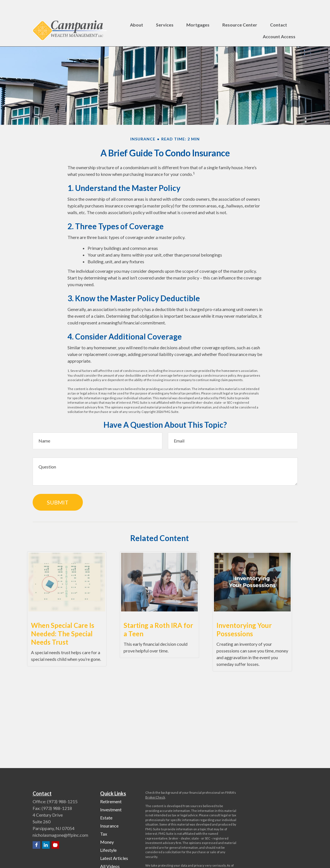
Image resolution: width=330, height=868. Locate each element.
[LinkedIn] (46, 845)
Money (107, 842)
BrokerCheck (155, 797)
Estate (106, 818)
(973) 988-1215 (62, 801)
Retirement (111, 801)
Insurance (109, 826)
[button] (137, 10)
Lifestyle (108, 850)
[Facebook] (36, 845)
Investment (111, 810)
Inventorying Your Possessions (244, 629)
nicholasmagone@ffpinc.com (60, 835)
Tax (104, 834)
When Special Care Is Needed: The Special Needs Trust (63, 634)
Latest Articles (114, 858)
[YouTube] (55, 845)
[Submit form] (58, 502)
